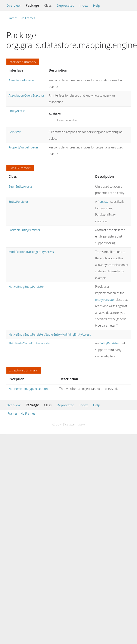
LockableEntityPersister (24, 230)
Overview (13, 5)
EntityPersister (18, 202)
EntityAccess (17, 111)
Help (96, 5)
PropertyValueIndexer (23, 147)
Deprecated (66, 5)
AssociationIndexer (21, 80)
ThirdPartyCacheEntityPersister (30, 343)
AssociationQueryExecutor (27, 95)
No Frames (28, 18)
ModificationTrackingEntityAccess (31, 252)
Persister (15, 132)
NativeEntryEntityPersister (26, 287)
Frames (13, 18)
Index (84, 5)
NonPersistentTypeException (28, 389)
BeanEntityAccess (20, 186)
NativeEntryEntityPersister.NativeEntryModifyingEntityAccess (50, 334)
